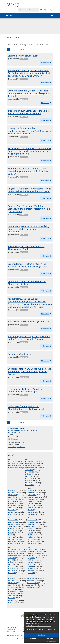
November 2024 (13, 496)
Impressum (10, 642)
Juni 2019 (30, 565)
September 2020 (14, 558)
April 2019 (31, 569)
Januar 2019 (31, 576)
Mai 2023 (30, 508)
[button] (46, 10)
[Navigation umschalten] (52, 15)
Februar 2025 (29, 486)
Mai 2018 (11, 596)
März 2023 (31, 513)
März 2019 (31, 571)
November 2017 (32, 581)
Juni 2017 (30, 590)
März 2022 (11, 542)
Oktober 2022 (13, 527)
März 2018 (11, 601)
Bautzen (9, 15)
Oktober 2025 (30, 468)
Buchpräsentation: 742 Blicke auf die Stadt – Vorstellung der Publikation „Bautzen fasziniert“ (29, 374)
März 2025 (28, 483)
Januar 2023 (31, 517)
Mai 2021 (30, 538)
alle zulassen (41, 635)
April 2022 (12, 540)
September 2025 (31, 470)
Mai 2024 (11, 508)
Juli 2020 (11, 563)
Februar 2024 (13, 515)
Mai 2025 (28, 479)
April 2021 (31, 540)
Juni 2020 (11, 565)
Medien (42, 630)
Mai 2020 (11, 567)
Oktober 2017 (32, 584)
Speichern (33, 639)
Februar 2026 (13, 468)
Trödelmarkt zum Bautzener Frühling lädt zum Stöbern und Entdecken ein (29, 115)
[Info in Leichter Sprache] (51, 10)
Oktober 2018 (13, 586)
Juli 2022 (11, 533)
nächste (23, 52)
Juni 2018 (11, 594)
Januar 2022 (12, 546)
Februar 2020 (13, 573)
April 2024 (12, 511)
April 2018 (12, 599)
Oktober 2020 (13, 556)
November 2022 (13, 525)
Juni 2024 (11, 506)
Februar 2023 (32, 515)
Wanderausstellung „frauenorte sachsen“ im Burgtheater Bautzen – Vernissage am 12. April (29, 96)
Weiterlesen (45, 65)
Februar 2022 (12, 544)
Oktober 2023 (32, 498)
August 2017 (31, 588)
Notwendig (31, 630)
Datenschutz (20, 642)
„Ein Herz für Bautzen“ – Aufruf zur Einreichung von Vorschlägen (25, 393)
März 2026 (12, 466)
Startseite (10, 40)
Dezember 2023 (33, 493)
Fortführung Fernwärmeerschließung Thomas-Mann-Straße (27, 251)
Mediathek (10, 638)
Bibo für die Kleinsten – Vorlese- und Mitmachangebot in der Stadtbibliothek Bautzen (28, 174)
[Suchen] (41, 10)
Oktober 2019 (32, 556)
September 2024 (14, 500)
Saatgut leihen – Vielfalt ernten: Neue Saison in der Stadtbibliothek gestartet (28, 268)
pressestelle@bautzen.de (17, 450)
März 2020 (12, 571)
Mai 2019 (30, 567)
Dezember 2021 (33, 523)
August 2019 (31, 561)
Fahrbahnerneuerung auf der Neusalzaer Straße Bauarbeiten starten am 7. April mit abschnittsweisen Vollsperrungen (29, 76)
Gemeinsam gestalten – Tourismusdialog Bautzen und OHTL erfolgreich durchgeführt (29, 232)
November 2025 (30, 466)
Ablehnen (50, 639)
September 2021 (33, 529)
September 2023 (33, 500)
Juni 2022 (11, 536)
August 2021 (31, 531)
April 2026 (12, 464)
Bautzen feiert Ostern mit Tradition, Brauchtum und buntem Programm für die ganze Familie (29, 212)
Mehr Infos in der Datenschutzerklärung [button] (39, 626)
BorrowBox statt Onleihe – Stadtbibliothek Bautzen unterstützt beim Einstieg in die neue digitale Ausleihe (29, 154)
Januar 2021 (31, 546)
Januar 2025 (29, 488)
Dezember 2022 (13, 523)
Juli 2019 (30, 563)
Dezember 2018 (13, 581)
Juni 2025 (28, 477)
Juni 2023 (31, 506)
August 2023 (31, 502)
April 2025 (29, 481)
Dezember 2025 (30, 464)
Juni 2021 (30, 536)
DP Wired (56, 641)
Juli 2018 (11, 592)
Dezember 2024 (13, 493)
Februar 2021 (32, 544)
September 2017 (33, 586)
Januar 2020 (12, 576)
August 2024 (12, 502)
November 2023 (33, 496)
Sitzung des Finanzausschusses (24, 59)
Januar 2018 (12, 605)
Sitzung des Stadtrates (19, 357)
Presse (17, 638)
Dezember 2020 (13, 552)
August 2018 (12, 590)
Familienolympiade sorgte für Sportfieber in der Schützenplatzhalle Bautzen (29, 341)
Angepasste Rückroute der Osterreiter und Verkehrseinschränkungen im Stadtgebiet (30, 193)
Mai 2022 (11, 538)
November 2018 (13, 584)
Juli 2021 (30, 533)
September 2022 (14, 529)
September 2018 (14, 588)
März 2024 (12, 513)
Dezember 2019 (33, 552)
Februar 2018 (12, 603)
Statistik (52, 630)
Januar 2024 (12, 517)
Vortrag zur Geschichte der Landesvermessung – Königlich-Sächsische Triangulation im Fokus (30, 134)
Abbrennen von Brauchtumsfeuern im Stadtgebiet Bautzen (27, 286)
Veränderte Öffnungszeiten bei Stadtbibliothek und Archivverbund (26, 411)
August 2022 (12, 531)
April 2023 (31, 511)
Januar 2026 (12, 470)
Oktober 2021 (32, 527)
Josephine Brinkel (14, 435)
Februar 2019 (32, 573)
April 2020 (12, 569)
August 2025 (29, 473)
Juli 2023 (30, 504)
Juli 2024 (11, 504)
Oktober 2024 (13, 498)
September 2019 (33, 558)
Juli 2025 (28, 475)
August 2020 (12, 561)
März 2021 (31, 542)
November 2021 (33, 525)
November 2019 (33, 554)
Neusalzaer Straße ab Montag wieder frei (29, 325)
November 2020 (13, 554)
